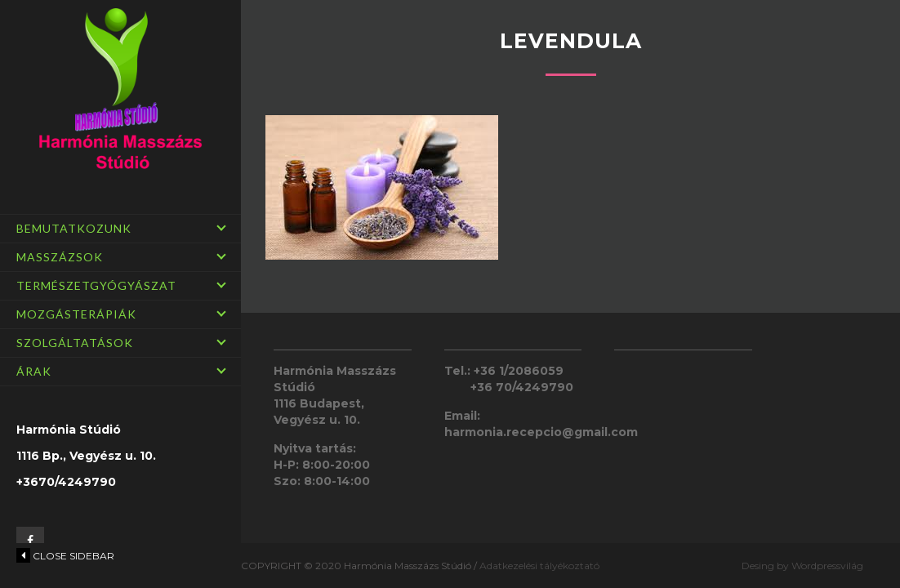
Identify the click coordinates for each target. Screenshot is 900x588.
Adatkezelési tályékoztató (539, 566)
